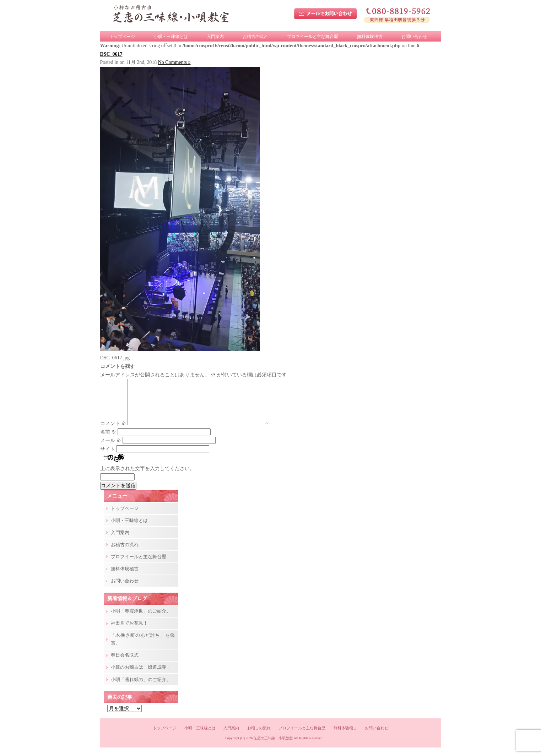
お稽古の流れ (255, 37)
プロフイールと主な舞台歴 (313, 37)
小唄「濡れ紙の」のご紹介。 (141, 688)
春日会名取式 (125, 663)
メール (111, 449)
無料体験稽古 (370, 37)
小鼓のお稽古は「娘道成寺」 (141, 676)
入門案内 (215, 37)
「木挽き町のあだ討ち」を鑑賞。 (143, 648)
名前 (108, 440)
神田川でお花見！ (129, 632)
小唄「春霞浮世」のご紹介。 (141, 619)
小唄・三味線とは (171, 37)
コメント (113, 432)
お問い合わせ (414, 37)
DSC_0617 (111, 54)
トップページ (122, 37)
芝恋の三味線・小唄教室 (273, 747)
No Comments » (174, 62)
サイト (108, 458)
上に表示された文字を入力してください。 (147, 477)
